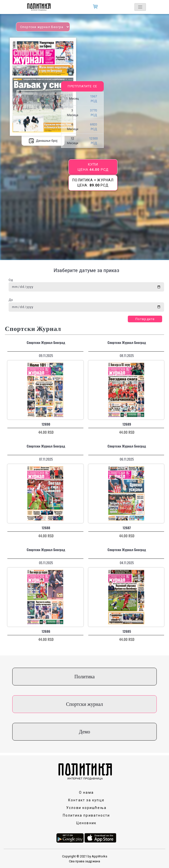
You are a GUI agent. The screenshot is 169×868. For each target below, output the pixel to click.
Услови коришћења (86, 808)
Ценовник (86, 823)
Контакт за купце (86, 800)
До (11, 300)
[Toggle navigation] (140, 7)
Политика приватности (86, 815)
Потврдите (145, 319)
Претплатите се (82, 86)
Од (11, 280)
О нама (86, 792)
